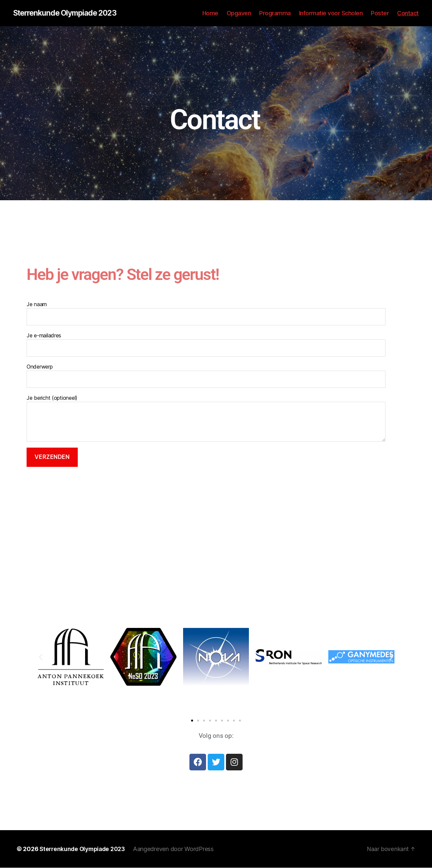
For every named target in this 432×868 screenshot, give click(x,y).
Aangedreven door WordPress (177, 849)
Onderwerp (206, 376)
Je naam (206, 313)
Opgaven (239, 13)
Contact (408, 13)
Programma (275, 13)
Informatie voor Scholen (331, 13)
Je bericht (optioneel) (206, 418)
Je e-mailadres (206, 345)
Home (210, 13)
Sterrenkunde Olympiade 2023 (68, 13)
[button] (41, 657)
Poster (380, 13)
